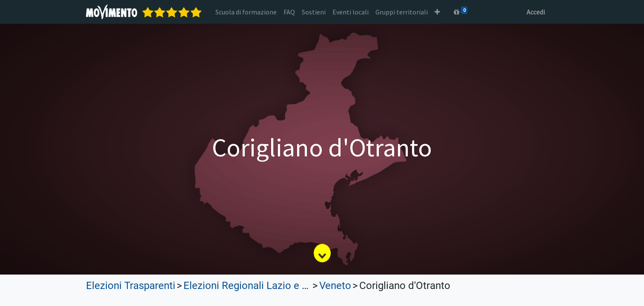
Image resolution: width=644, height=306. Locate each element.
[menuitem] (246, 12)
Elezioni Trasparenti (131, 286)
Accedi (536, 12)
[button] (437, 12)
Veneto (335, 286)
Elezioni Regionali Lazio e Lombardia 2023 (279, 286)
